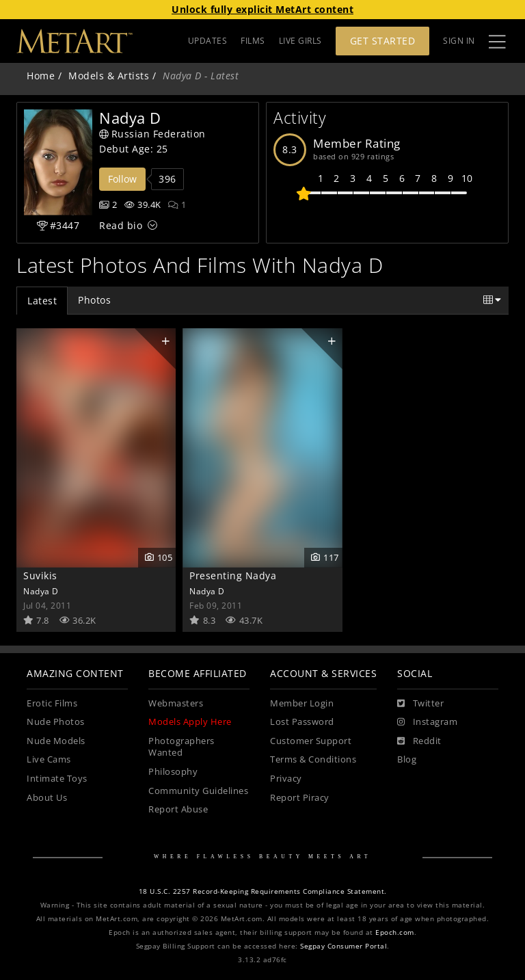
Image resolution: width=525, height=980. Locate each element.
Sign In (459, 41)
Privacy (286, 779)
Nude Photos (56, 722)
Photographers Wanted (181, 747)
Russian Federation (152, 134)
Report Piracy (300, 798)
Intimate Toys (57, 779)
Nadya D (41, 591)
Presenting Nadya (233, 575)
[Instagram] (427, 722)
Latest (42, 301)
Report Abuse (178, 809)
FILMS (253, 41)
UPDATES (208, 41)
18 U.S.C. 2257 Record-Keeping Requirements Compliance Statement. (263, 891)
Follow (122, 179)
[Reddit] (419, 741)
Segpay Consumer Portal (344, 946)
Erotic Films (52, 703)
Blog (407, 759)
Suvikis (40, 575)
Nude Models (56, 741)
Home (41, 76)
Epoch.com (395, 932)
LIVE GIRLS (300, 41)
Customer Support (311, 741)
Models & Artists (109, 76)
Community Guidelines (198, 791)
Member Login (302, 703)
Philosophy (173, 772)
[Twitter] (420, 704)
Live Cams (49, 759)
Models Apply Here (190, 722)
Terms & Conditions (313, 759)
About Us (47, 798)
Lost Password (302, 722)
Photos (94, 300)
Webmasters (176, 703)
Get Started (383, 41)
